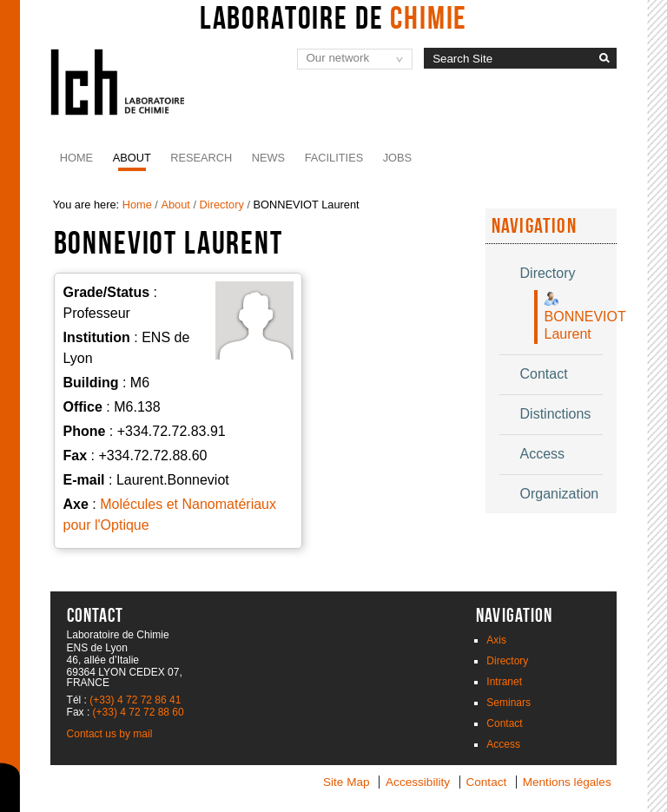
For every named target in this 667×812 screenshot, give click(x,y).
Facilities (334, 158)
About (132, 158)
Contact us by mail (110, 734)
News (268, 158)
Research (201, 158)
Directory (222, 205)
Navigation (534, 226)
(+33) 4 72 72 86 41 (135, 700)
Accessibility (418, 782)
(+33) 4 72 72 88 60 (139, 712)
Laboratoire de (334, 17)
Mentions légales (567, 782)
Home (76, 158)
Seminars (509, 703)
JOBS (397, 158)
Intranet (504, 682)
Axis (496, 640)
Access (503, 744)
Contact (504, 723)
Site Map (347, 782)
